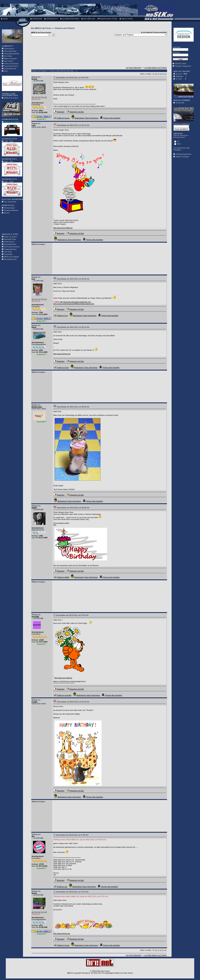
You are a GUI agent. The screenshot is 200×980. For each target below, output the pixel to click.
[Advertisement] (11, 225)
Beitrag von (36, 77)
